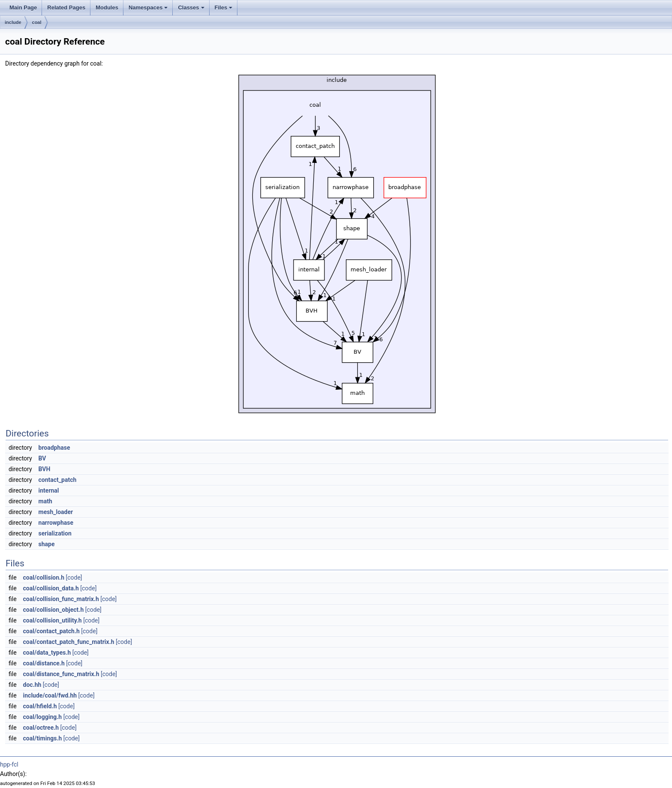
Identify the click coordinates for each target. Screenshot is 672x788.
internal (49, 490)
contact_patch (58, 480)
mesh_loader (56, 512)
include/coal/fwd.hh (50, 695)
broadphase (54, 448)
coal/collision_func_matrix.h (61, 599)
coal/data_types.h (47, 653)
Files (224, 8)
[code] (74, 577)
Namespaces (148, 8)
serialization (55, 533)
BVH (45, 469)
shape (47, 544)
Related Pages (66, 8)
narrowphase (56, 523)
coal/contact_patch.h (51, 631)
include (13, 22)
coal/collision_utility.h (52, 620)
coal (37, 22)
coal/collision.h (44, 577)
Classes (191, 8)
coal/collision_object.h (54, 610)
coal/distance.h (44, 663)
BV (42, 458)
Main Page (23, 8)
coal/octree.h (41, 728)
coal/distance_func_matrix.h (61, 674)
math (45, 501)
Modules (107, 8)
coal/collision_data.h (51, 588)
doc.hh (32, 685)
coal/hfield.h (40, 706)
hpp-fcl (9, 764)
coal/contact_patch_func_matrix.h (69, 642)
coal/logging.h (43, 717)
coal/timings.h (43, 738)
